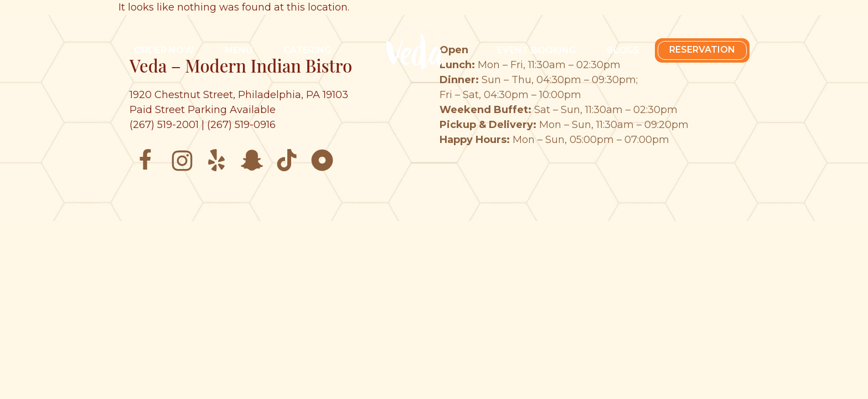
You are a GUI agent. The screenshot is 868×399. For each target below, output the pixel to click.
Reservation (702, 50)
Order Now (164, 50)
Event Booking (536, 50)
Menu (239, 50)
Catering (307, 50)
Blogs (623, 50)
